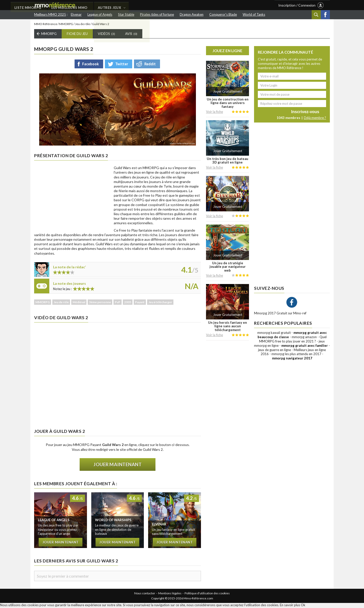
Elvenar (76, 14)
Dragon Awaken (192, 14)
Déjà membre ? (315, 119)
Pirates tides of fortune (157, 14)
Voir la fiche (214, 112)
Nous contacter (145, 594)
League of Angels (100, 14)
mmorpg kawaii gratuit (274, 334)
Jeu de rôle (83, 25)
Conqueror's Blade (223, 14)
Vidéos (106, 35)
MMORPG (66, 25)
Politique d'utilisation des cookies (207, 594)
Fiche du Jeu (77, 35)
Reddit (150, 65)
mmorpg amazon (304, 338)
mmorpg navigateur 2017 (292, 359)
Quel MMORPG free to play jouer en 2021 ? (293, 340)
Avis (131, 35)
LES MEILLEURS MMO (151, 5)
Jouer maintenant (118, 465)
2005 (128, 303)
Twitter (122, 65)
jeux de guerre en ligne (275, 351)
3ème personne (100, 303)
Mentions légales (170, 594)
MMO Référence (46, 25)
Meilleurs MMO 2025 (50, 14)
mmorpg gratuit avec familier (305, 346)
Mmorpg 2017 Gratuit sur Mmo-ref (280, 314)
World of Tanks (254, 14)
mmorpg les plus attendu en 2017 (296, 355)
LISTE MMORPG (108, 5)
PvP (118, 303)
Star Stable (126, 14)
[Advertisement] (72, 198)
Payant (140, 303)
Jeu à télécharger (160, 303)
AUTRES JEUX (191, 5)
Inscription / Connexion (297, 5)
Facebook (325, 15)
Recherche (316, 15)
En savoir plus (290, 606)
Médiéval (79, 303)
